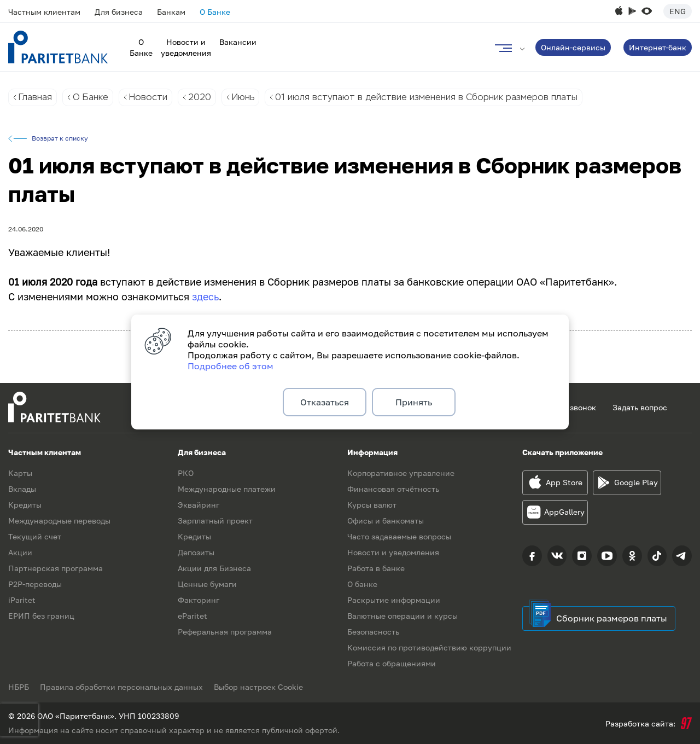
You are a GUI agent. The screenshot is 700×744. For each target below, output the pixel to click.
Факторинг (199, 600)
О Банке (215, 12)
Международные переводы (59, 521)
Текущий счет (35, 536)
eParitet (192, 616)
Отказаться (325, 402)
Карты (20, 473)
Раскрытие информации (394, 600)
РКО (186, 473)
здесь (205, 297)
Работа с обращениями (392, 663)
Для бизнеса (119, 12)
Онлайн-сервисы (573, 47)
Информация (372, 452)
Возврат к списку (60, 138)
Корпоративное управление (401, 473)
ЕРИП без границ (41, 616)
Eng (678, 11)
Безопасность (373, 632)
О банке (362, 584)
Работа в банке (376, 568)
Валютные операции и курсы (402, 616)
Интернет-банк (658, 47)
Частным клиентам (44, 12)
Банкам (171, 12)
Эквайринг (199, 505)
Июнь (243, 97)
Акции (20, 552)
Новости (148, 97)
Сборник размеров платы (612, 618)
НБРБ (19, 687)
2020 (200, 97)
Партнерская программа (56, 568)
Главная (35, 97)
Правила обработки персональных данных (121, 687)
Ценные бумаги (207, 584)
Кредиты (25, 505)
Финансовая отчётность (393, 489)
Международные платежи (227, 489)
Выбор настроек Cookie (258, 687)
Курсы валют (372, 505)
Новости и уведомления (393, 552)
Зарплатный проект (215, 521)
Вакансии (238, 42)
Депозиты (196, 552)
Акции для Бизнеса (214, 568)
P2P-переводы (35, 584)
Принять (414, 402)
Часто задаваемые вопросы (399, 536)
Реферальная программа (225, 632)
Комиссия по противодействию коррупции (429, 647)
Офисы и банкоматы (386, 521)
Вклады (22, 489)
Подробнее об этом (231, 366)
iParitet (22, 600)
